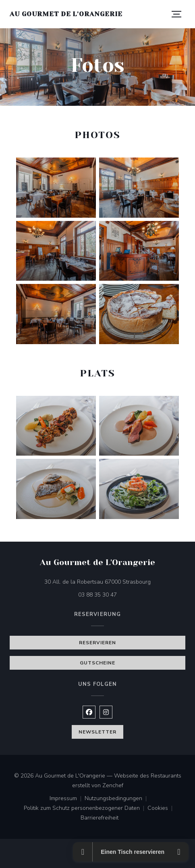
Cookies (162, 809)
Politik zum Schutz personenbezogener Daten (86, 809)
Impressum (67, 799)
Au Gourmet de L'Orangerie (66, 14)
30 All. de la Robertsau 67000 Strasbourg (115, 581)
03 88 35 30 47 (97, 595)
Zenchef (113, 785)
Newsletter (97, 732)
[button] (176, 14)
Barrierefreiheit (100, 818)
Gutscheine (97, 663)
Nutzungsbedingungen (117, 799)
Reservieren (97, 643)
